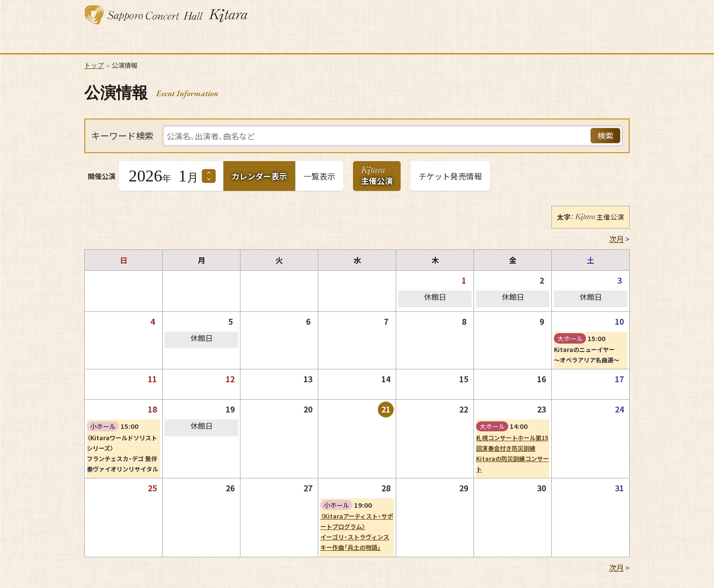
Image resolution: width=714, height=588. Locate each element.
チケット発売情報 (450, 176)
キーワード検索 (122, 136)
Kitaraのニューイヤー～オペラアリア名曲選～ (587, 355)
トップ (94, 65)
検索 (605, 135)
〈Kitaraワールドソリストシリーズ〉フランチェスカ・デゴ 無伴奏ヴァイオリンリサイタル (122, 453)
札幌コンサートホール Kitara (166, 15)
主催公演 (377, 178)
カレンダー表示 (259, 176)
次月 (616, 239)
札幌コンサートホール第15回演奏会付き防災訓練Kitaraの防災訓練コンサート (512, 453)
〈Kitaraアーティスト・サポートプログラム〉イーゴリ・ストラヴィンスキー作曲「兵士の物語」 (357, 532)
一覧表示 (319, 176)
